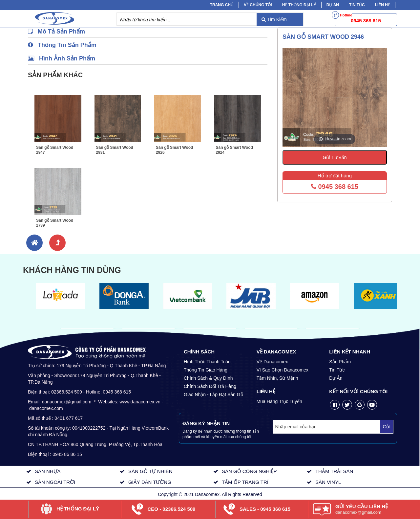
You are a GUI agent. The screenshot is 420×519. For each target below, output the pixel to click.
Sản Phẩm (340, 362)
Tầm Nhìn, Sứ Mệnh (277, 378)
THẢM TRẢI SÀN (334, 471)
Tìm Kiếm (274, 19)
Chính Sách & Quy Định (208, 378)
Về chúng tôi (258, 5)
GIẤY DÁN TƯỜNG (150, 482)
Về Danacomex (272, 362)
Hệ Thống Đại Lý (299, 5)
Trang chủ (222, 5)
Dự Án (333, 5)
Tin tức (357, 5)
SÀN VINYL (328, 482)
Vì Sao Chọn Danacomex (283, 370)
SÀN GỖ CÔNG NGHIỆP (249, 471)
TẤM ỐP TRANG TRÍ (245, 482)
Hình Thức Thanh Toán (207, 362)
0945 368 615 (335, 187)
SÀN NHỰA (48, 471)
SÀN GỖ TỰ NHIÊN (150, 471)
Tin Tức (337, 370)
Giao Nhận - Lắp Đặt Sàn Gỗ (213, 395)
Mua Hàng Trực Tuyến (279, 401)
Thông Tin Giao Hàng (206, 370)
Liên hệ (383, 5)
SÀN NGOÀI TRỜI (55, 482)
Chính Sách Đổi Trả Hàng (210, 386)
